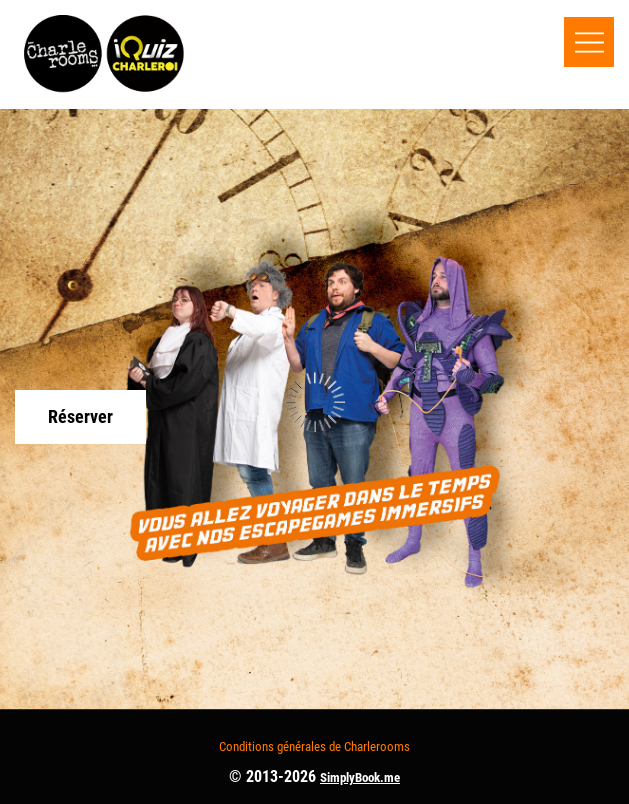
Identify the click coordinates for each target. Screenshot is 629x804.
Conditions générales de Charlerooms (314, 746)
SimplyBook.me (360, 777)
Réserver (80, 416)
